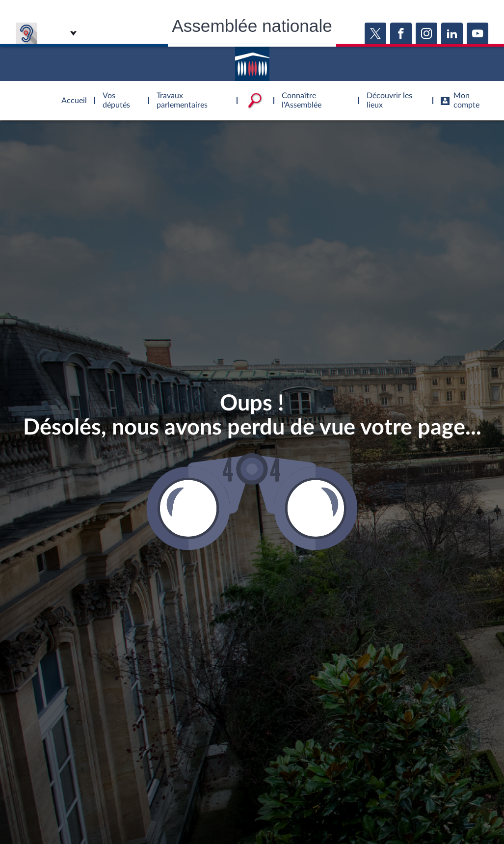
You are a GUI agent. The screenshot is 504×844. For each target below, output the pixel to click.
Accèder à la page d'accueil (252, 60)
